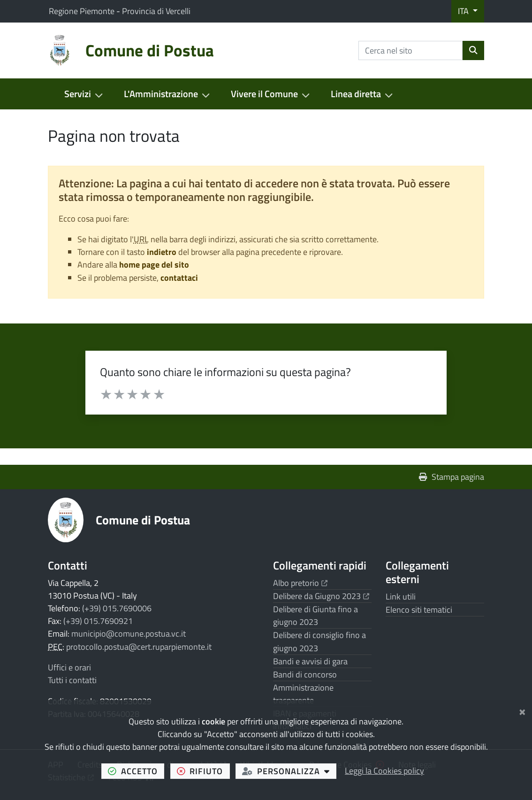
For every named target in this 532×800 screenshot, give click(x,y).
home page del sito (154, 265)
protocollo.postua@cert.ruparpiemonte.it (139, 647)
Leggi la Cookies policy (384, 771)
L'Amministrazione (161, 94)
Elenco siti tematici (419, 610)
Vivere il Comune (264, 94)
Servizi (78, 94)
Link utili (401, 596)
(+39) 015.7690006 (117, 608)
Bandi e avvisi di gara (310, 661)
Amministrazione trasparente (303, 694)
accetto (136, 771)
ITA (464, 11)
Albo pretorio (300, 583)
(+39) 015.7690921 (98, 621)
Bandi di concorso (305, 674)
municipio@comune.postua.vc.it (129, 634)
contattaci (179, 278)
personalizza (289, 771)
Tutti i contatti (72, 680)
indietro (162, 252)
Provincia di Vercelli (156, 11)
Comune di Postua (143, 520)
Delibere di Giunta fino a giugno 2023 (315, 615)
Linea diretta (356, 94)
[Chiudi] (522, 710)
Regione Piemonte (83, 11)
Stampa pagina (452, 477)
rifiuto (203, 771)
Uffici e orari (69, 667)
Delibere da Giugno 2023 (321, 596)
